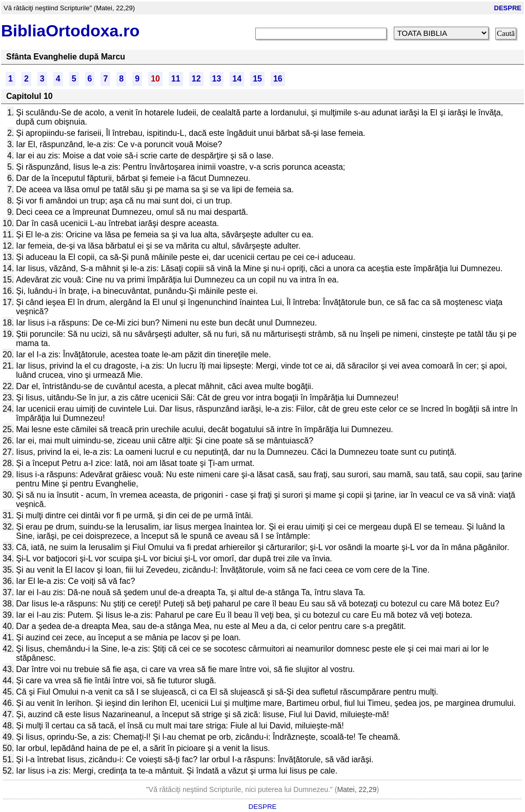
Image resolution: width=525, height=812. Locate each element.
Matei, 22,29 (357, 789)
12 (196, 79)
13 (217, 79)
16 (278, 79)
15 (257, 79)
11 (176, 79)
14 (237, 79)
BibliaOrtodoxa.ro (70, 31)
